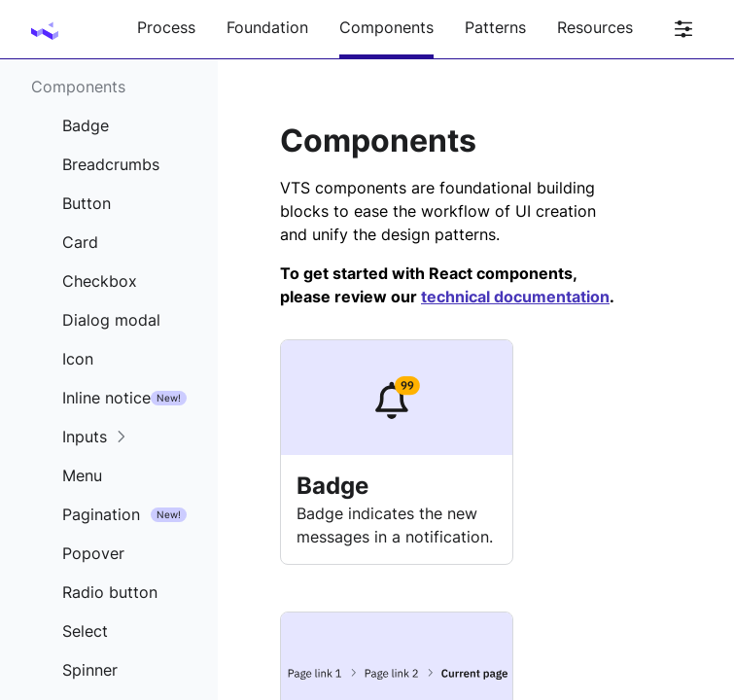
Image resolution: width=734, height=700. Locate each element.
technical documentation (515, 297)
